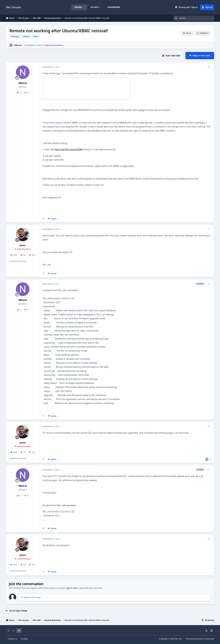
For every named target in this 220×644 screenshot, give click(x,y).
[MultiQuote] (43, 219)
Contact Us (12, 639)
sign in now (72, 588)
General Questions (54, 45)
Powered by (200, 639)
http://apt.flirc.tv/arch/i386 (69, 149)
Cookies (24, 639)
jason (23, 245)
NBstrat (18, 45)
